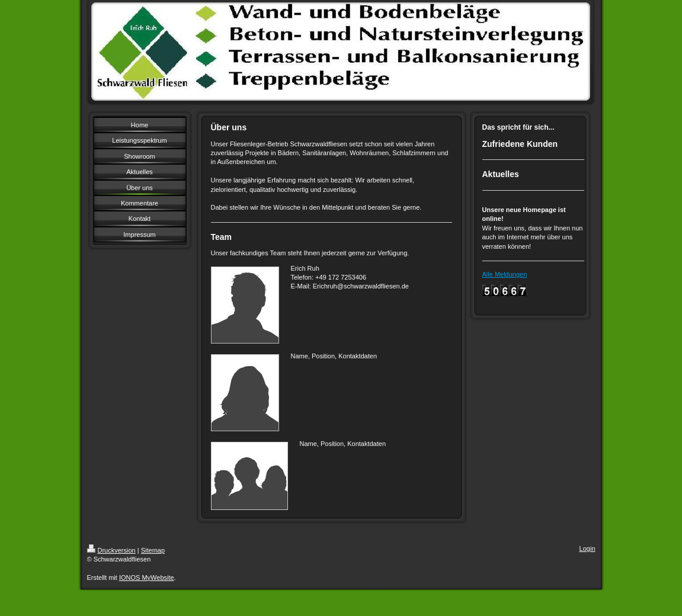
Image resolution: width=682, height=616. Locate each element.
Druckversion (111, 550)
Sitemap (153, 550)
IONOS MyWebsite (147, 577)
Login (587, 548)
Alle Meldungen (505, 274)
